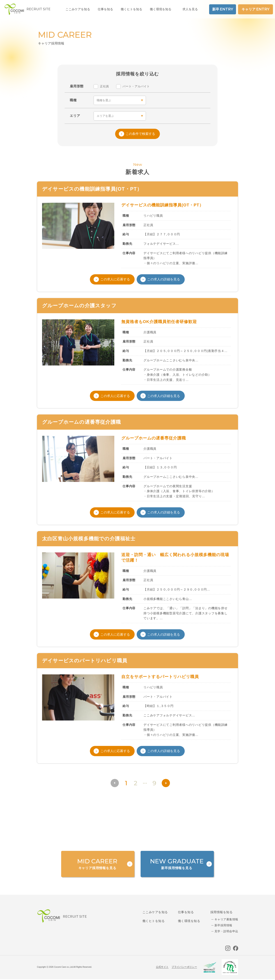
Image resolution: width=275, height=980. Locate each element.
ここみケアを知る (155, 912)
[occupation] (120, 100)
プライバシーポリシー (184, 967)
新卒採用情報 (223, 925)
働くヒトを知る (154, 921)
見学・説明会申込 (226, 931)
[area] (120, 116)
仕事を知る (186, 912)
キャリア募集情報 (226, 919)
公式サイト (162, 967)
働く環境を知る (161, 9)
